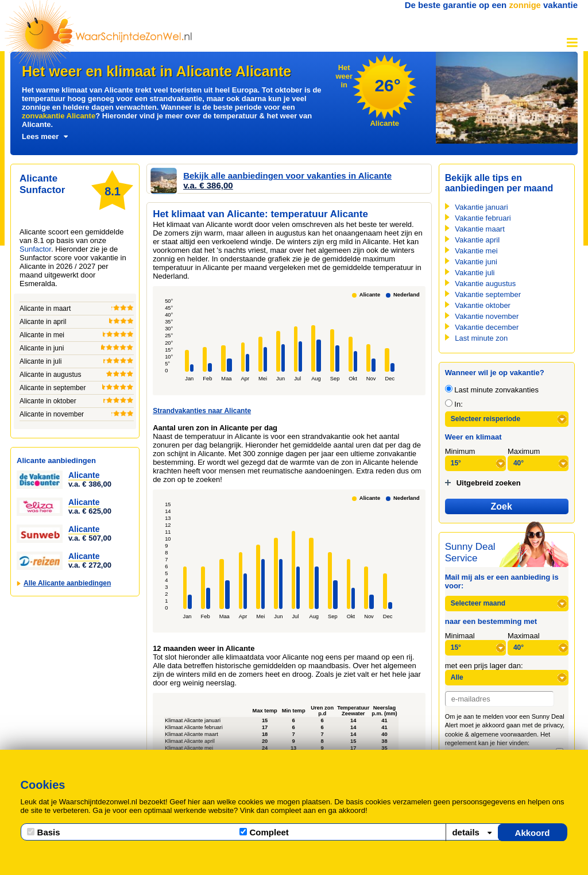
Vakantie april (477, 240)
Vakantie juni (476, 262)
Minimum (460, 451)
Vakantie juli (475, 273)
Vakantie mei (476, 251)
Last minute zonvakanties (492, 390)
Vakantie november (487, 316)
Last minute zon (481, 338)
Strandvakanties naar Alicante (202, 411)
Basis (44, 832)
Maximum (524, 451)
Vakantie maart (479, 229)
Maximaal (524, 636)
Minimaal (460, 636)
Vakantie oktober (483, 305)
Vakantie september (488, 294)
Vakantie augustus (485, 284)
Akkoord (533, 833)
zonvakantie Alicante (59, 116)
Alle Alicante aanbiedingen (67, 583)
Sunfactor (35, 249)
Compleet (264, 832)
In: (454, 404)
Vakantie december (487, 327)
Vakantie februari (483, 218)
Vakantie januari (481, 207)
